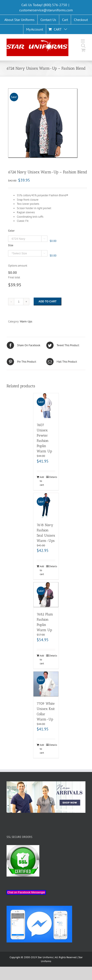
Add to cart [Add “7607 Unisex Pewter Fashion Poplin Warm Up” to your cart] (42, 481)
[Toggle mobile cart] (83, 50)
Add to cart (47, 301)
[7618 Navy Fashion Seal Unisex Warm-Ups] (46, 506)
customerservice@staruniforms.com (46, 10)
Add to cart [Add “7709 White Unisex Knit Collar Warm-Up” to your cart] (42, 749)
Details (52, 477)
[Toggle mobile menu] (83, 41)
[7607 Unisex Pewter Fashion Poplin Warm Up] (46, 406)
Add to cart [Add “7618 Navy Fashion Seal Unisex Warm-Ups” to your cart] (42, 570)
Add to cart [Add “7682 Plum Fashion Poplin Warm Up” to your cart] (42, 659)
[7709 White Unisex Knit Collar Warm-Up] (46, 684)
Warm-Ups (26, 321)
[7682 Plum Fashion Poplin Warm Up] (46, 595)
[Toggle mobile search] (83, 46)
